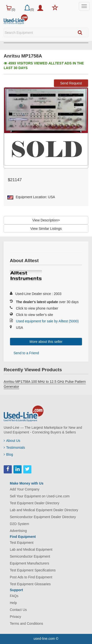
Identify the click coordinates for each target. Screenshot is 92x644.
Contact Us (18, 610)
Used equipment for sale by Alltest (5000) (47, 321)
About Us (12, 441)
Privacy (15, 617)
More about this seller (46, 342)
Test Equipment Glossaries (30, 584)
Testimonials (14, 448)
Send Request (71, 83)
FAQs (14, 596)
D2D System (20, 524)
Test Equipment (22, 543)
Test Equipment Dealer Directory (35, 503)
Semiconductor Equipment (30, 556)
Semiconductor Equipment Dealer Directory (43, 517)
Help (13, 603)
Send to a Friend (26, 353)
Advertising (18, 531)
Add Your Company (25, 489)
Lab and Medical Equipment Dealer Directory (44, 510)
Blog (8, 454)
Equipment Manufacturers (29, 563)
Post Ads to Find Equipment (31, 577)
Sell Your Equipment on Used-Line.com (40, 496)
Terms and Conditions (26, 624)
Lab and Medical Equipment (31, 549)
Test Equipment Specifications (33, 570)
